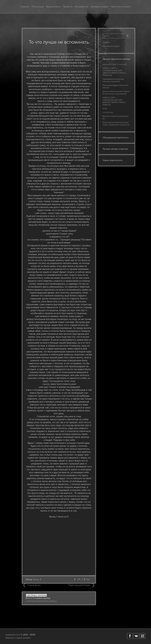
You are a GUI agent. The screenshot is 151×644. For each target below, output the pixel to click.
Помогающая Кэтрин (79, 585)
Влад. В (37, 579)
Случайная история (111, 46)
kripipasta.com (13, 635)
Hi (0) (105, 109)
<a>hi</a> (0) (108, 112)
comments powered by (41, 601)
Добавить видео (100, 7)
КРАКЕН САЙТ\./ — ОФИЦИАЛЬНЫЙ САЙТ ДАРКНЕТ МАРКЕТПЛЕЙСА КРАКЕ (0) (114, 101)
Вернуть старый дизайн (18, 638)
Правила (67, 7)
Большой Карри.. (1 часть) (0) (115, 64)
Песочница (38, 7)
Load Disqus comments (36, 595)
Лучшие (106, 42)
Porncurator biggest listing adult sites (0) (116, 87)
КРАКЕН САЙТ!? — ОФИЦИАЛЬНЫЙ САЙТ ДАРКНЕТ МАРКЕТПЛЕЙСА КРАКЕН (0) (114, 72)
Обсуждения (81, 7)
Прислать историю (121, 7)
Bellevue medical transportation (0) (116, 117)
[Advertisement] (59, 545)
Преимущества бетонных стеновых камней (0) (113, 80)
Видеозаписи (53, 7)
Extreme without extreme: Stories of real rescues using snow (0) (116, 93)
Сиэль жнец (34, 585)
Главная (25, 7)
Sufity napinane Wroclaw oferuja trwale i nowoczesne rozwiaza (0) (116, 124)
